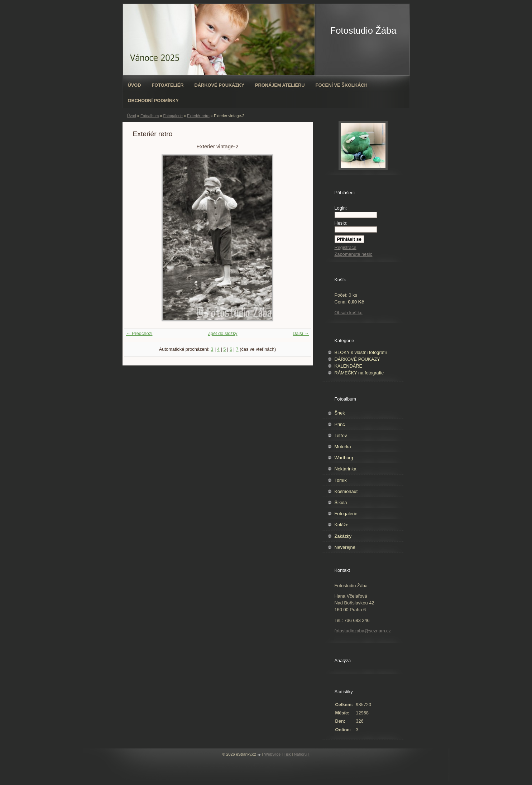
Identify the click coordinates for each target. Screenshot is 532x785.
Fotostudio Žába (363, 30)
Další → (301, 333)
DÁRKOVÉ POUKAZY (357, 359)
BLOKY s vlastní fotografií (361, 352)
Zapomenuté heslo (354, 254)
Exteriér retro (198, 116)
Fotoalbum (150, 116)
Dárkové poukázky (219, 85)
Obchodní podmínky (153, 100)
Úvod (135, 85)
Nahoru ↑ (302, 754)
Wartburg (344, 458)
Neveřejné (345, 547)
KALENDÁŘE (349, 366)
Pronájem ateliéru (280, 85)
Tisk (287, 754)
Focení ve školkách (342, 85)
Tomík (341, 480)
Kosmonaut (346, 491)
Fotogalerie (173, 116)
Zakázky (343, 536)
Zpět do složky (223, 333)
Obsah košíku (349, 313)
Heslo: (341, 223)
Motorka (343, 447)
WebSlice (273, 754)
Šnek (340, 413)
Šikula (341, 502)
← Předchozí (139, 333)
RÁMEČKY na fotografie (359, 373)
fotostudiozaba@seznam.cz (363, 631)
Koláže (342, 525)
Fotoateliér (167, 85)
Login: (341, 208)
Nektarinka (346, 469)
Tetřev (341, 435)
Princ (340, 424)
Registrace (346, 247)
